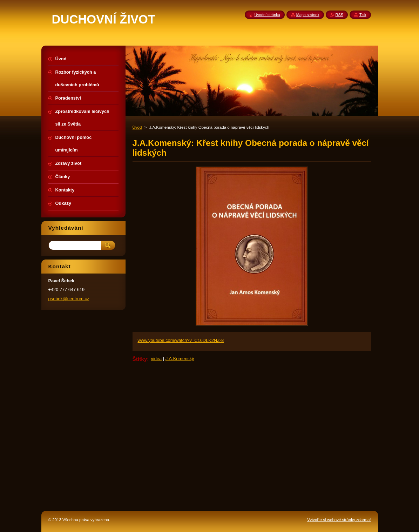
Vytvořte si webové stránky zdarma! (339, 520)
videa (157, 359)
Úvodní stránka (267, 15)
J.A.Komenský (180, 359)
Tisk (363, 15)
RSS (339, 15)
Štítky (140, 359)
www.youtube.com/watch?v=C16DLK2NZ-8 (181, 340)
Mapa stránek (308, 15)
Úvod (137, 127)
